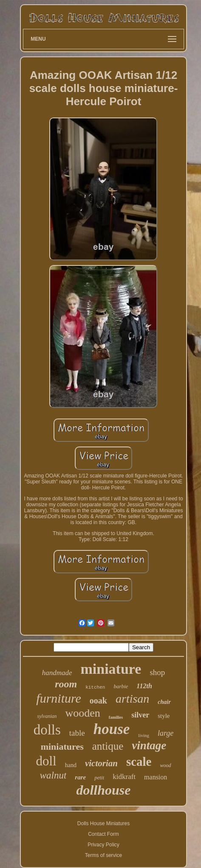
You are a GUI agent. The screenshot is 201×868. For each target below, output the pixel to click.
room (66, 684)
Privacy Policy (103, 845)
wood (166, 765)
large (166, 733)
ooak (98, 701)
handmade (57, 673)
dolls (47, 730)
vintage (149, 745)
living (144, 735)
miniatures (62, 747)
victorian (101, 763)
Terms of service (103, 855)
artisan (132, 699)
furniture (59, 698)
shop (157, 672)
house (112, 729)
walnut (53, 775)
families (116, 717)
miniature (111, 669)
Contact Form (103, 834)
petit (99, 777)
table (77, 733)
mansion (156, 777)
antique (108, 746)
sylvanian (47, 716)
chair (164, 702)
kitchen (95, 687)
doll (46, 761)
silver (140, 715)
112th (144, 686)
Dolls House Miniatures (103, 823)
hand (71, 765)
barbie (121, 686)
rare (80, 777)
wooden (82, 713)
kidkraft (124, 777)
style (164, 716)
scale (139, 762)
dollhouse (103, 790)
